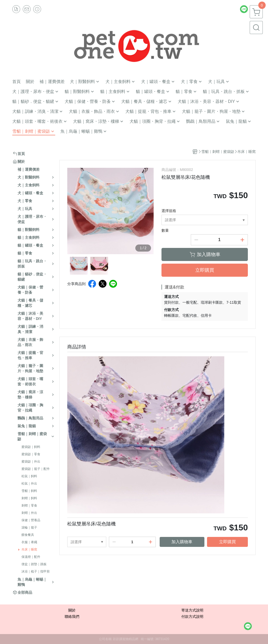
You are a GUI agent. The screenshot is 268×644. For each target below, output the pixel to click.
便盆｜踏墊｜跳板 (34, 564)
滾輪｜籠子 (29, 528)
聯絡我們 (72, 617)
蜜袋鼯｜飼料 (31, 447)
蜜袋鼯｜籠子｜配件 (36, 469)
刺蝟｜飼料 (29, 498)
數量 (165, 230)
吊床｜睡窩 (29, 549)
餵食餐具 (28, 535)
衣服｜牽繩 (29, 542)
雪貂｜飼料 (29, 491)
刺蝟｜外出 (29, 513)
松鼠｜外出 (29, 484)
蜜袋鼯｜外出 (31, 462)
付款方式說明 (192, 617)
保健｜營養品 (31, 520)
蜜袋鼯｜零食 (31, 454)
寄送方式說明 (192, 610)
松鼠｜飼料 (29, 476)
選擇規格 (169, 211)
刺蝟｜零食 (29, 506)
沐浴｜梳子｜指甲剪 (36, 571)
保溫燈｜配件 (31, 557)
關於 (72, 610)
